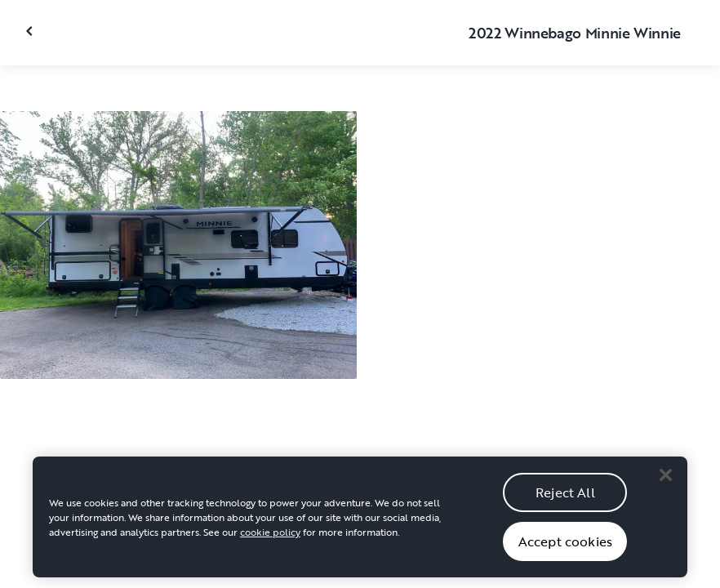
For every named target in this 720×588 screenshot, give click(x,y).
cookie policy (270, 537)
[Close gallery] (31, 31)
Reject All (565, 497)
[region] (360, 522)
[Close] (665, 479)
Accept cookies (565, 546)
